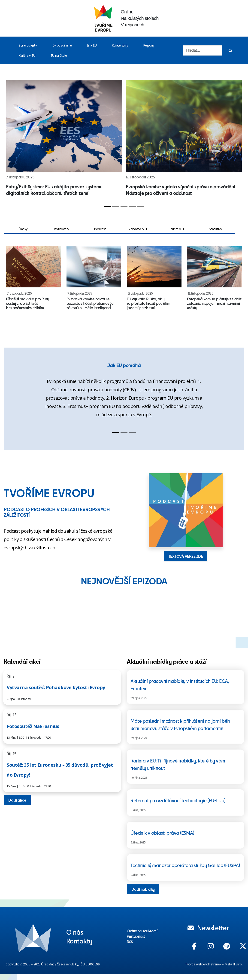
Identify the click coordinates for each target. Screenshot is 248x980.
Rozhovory (61, 229)
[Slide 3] (124, 207)
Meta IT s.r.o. (233, 964)
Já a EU (92, 45)
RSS (130, 942)
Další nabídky (143, 889)
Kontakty (79, 941)
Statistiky (215, 229)
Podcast (100, 229)
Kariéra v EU (27, 55)
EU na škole (59, 55)
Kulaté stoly (120, 45)
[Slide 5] (141, 207)
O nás (75, 932)
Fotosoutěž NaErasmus (33, 726)
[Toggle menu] (38, 45)
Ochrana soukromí (142, 931)
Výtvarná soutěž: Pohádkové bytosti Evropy (56, 687)
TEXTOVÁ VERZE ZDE (186, 556)
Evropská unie (62, 45)
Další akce (17, 800)
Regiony (149, 45)
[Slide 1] (107, 207)
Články (23, 229)
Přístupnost (136, 936)
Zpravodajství (28, 45)
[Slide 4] (132, 207)
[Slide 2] (116, 207)
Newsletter (208, 927)
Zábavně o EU (139, 229)
